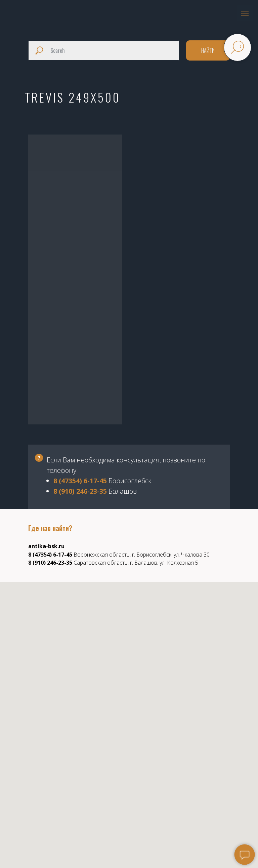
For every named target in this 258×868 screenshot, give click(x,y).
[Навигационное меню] (245, 13)
